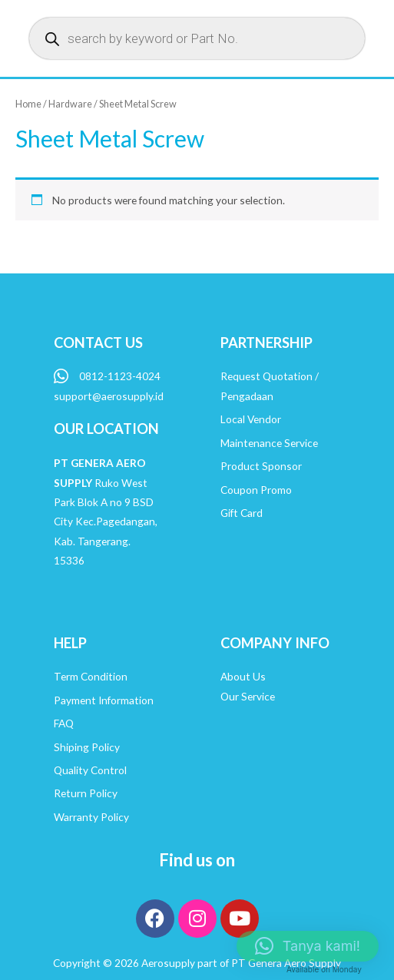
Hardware (70, 104)
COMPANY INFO (275, 643)
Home (28, 104)
